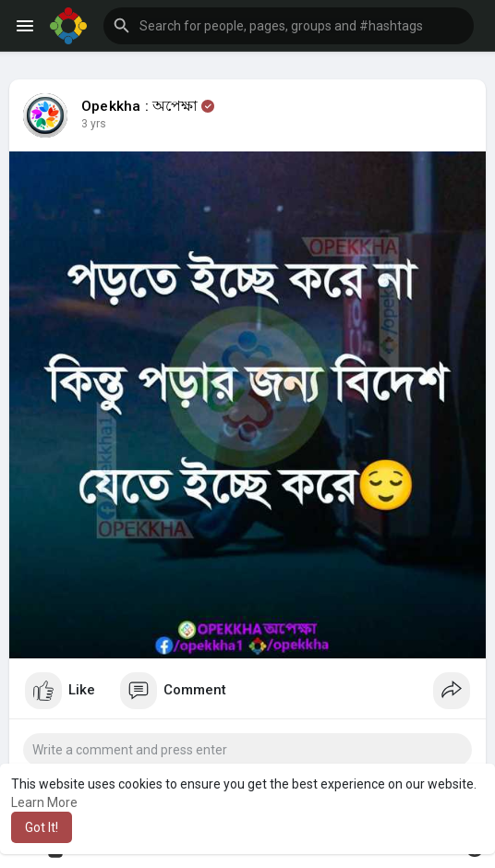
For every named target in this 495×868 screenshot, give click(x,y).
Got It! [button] (42, 827)
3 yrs (94, 124)
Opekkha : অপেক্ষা (140, 106)
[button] (289, 26)
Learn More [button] (44, 802)
